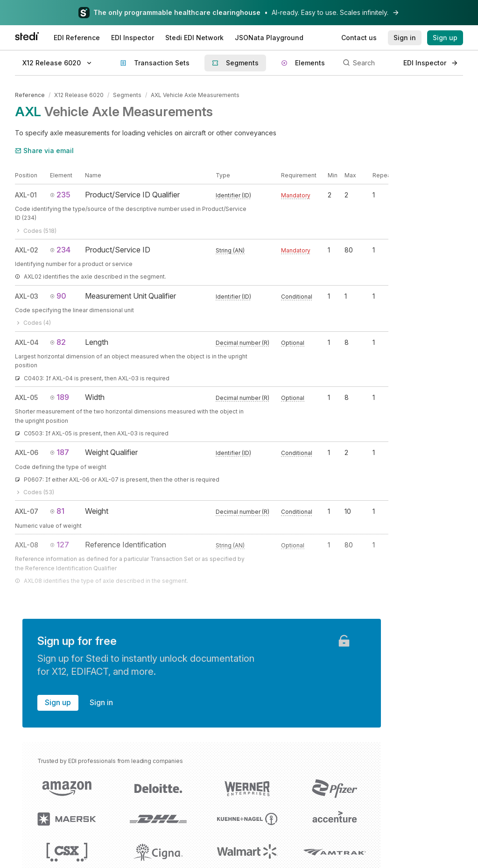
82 (58, 342)
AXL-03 (27, 296)
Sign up (58, 702)
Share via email (44, 150)
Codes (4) (33, 323)
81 (57, 511)
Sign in (101, 702)
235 (60, 195)
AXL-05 (26, 397)
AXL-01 (26, 195)
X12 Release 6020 (79, 95)
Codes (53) (35, 492)
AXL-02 (27, 250)
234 (60, 250)
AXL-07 (27, 511)
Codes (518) (36, 231)
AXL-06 (27, 452)
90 (58, 296)
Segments (127, 95)
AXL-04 (27, 342)
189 (60, 397)
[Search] (368, 63)
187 (60, 452)
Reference (30, 95)
